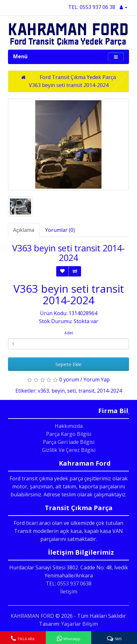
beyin (58, 391)
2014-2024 (109, 391)
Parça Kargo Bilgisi (69, 434)
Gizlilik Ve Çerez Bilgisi (69, 450)
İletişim (69, 591)
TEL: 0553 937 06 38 (92, 7)
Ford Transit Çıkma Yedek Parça (78, 77)
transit (86, 391)
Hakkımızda (69, 426)
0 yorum (69, 379)
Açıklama (24, 230)
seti (72, 391)
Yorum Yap (97, 379)
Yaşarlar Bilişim (80, 624)
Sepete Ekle (68, 364)
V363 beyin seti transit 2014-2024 (69, 85)
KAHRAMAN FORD (32, 616)
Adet (69, 333)
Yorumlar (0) (60, 230)
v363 (43, 391)
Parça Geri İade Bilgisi (69, 442)
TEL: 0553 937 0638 (69, 583)
